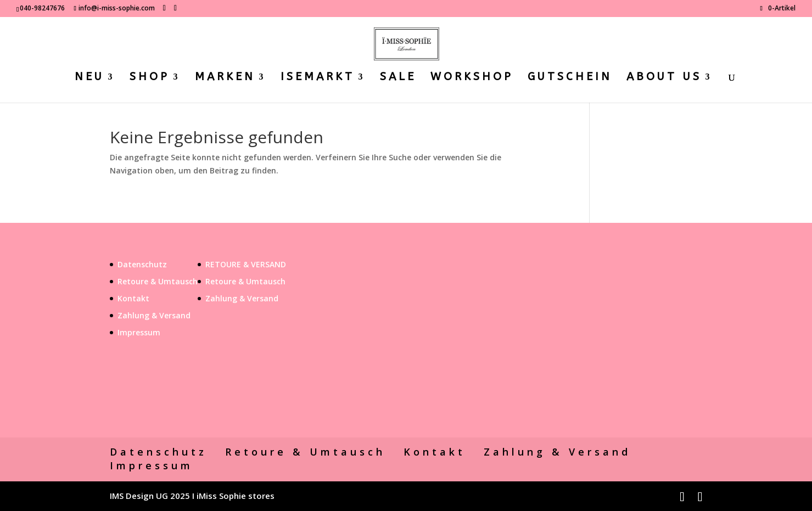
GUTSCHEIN (570, 78)
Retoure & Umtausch (158, 281)
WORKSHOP (472, 78)
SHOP (150, 78)
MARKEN (225, 78)
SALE (398, 78)
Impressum (139, 332)
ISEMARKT (318, 78)
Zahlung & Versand (154, 315)
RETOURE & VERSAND (246, 264)
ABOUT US (664, 78)
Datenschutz (142, 264)
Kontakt (133, 298)
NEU (89, 78)
